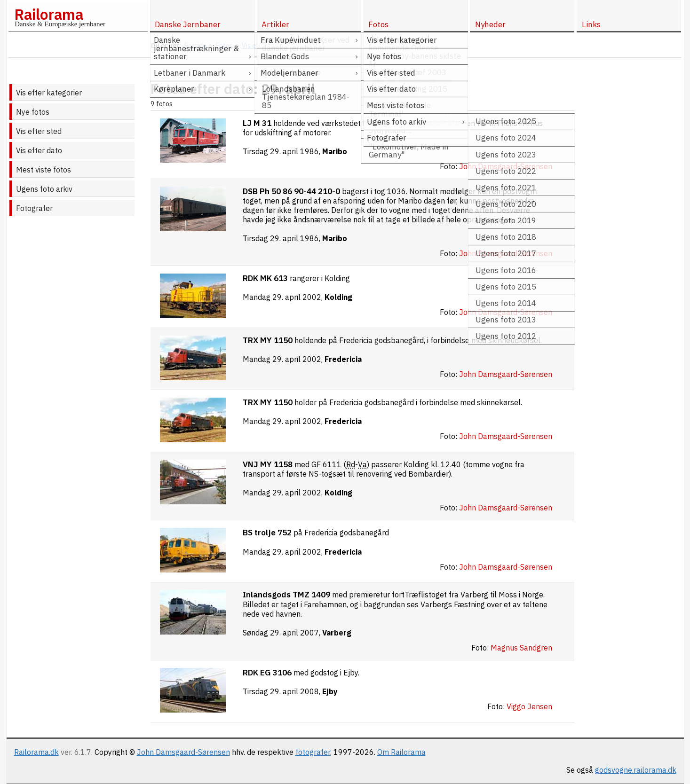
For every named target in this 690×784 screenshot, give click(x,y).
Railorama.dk (36, 752)
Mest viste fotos (44, 170)
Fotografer (34, 208)
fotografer (313, 752)
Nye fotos (33, 112)
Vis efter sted (39, 131)
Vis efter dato (39, 150)
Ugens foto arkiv (44, 189)
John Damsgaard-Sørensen (183, 752)
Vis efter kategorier (49, 93)
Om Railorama (401, 752)
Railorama (49, 14)
